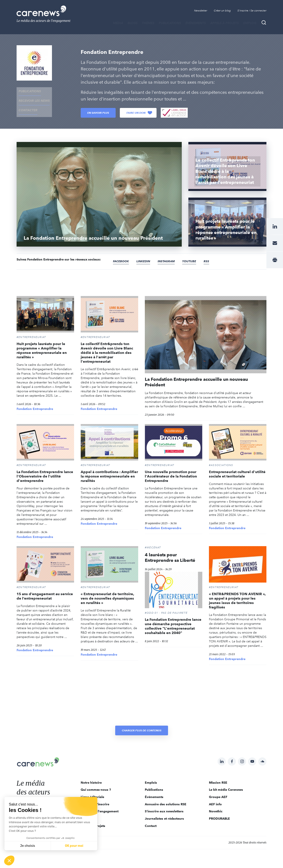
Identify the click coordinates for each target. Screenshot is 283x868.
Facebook (122, 261)
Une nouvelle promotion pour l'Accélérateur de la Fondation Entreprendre (171, 476)
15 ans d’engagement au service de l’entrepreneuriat (45, 596)
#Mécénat (153, 547)
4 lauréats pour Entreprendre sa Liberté (170, 558)
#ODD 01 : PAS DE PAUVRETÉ (166, 613)
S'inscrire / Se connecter (252, 11)
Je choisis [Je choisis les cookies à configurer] (28, 846)
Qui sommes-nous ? (96, 790)
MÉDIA (118, 23)
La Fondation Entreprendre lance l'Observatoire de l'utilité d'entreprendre (45, 476)
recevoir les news (32, 97)
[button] (9, 860)
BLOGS (133, 23)
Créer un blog (222, 11)
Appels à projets (225, 23)
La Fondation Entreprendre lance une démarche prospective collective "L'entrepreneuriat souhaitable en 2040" (173, 626)
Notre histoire (91, 783)
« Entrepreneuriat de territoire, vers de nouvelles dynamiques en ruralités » (107, 598)
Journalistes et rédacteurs (164, 819)
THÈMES (148, 23)
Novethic (216, 811)
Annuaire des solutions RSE (166, 804)
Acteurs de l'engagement (100, 811)
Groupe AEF (218, 797)
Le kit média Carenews (226, 790)
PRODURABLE (219, 819)
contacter (26, 104)
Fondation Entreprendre (35, 409)
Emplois (250, 23)
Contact (151, 826)
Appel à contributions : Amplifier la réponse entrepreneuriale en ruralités (109, 476)
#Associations (221, 465)
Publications (170, 23)
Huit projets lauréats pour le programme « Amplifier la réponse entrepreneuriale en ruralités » (42, 350)
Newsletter (201, 11)
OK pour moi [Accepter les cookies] (74, 846)
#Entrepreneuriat (31, 337)
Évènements (196, 23)
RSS (210, 261)
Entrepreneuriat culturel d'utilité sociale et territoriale (237, 474)
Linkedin (145, 261)
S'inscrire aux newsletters (164, 811)
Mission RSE (218, 783)
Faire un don (139, 113)
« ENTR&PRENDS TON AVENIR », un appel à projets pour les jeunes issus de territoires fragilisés (237, 601)
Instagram (169, 261)
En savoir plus (98, 113)
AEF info (215, 804)
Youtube (193, 261)
